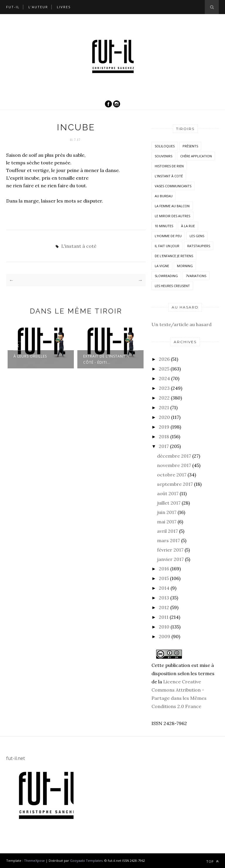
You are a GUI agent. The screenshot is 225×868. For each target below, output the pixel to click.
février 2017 (170, 550)
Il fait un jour (167, 246)
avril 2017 (167, 531)
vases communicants (173, 186)
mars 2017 (168, 540)
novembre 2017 (174, 465)
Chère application (196, 156)
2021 (164, 407)
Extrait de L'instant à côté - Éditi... (106, 359)
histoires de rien (169, 166)
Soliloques (165, 146)
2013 (164, 598)
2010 (164, 627)
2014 (164, 588)
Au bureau (164, 196)
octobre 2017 (172, 475)
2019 (164, 427)
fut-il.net (16, 758)
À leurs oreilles (30, 356)
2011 (164, 617)
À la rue (188, 226)
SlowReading (166, 276)
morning (185, 266)
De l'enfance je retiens (174, 256)
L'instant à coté (79, 246)
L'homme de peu (168, 236)
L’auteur (38, 7)
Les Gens (197, 236)
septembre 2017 (175, 484)
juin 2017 (167, 512)
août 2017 (168, 493)
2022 (164, 398)
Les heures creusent (172, 286)
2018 (164, 436)
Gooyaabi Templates (86, 861)
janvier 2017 (170, 559)
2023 (164, 388)
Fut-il (13, 7)
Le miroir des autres (172, 216)
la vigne (162, 266)
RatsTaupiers (199, 246)
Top (213, 861)
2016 (164, 569)
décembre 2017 (174, 456)
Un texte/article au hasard (181, 324)
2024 (164, 378)
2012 (164, 607)
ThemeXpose (34, 861)
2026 (164, 359)
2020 (164, 417)
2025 (164, 369)
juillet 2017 (169, 503)
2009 (165, 636)
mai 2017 (167, 522)
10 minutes (164, 226)
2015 (164, 578)
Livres (64, 7)
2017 (164, 446)
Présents (190, 146)
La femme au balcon (172, 206)
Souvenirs (163, 156)
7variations (196, 276)
